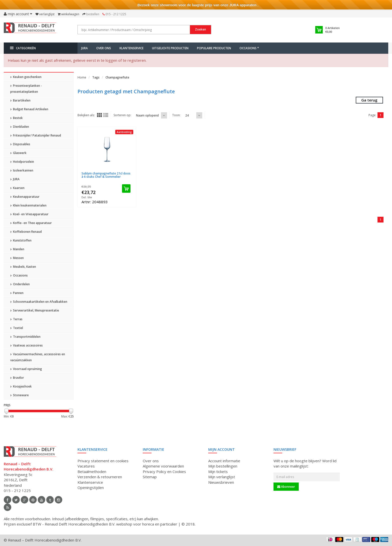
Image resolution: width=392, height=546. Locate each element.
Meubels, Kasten (23, 267)
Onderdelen (20, 284)
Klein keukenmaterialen (28, 205)
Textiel (17, 328)
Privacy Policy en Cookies (164, 471)
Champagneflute (117, 77)
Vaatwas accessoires (26, 345)
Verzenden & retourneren (100, 477)
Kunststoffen (21, 240)
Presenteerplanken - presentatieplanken (26, 89)
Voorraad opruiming (26, 369)
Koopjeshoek (21, 386)
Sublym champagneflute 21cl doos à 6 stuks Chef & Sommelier (106, 175)
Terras (16, 319)
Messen (17, 258)
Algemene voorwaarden (163, 466)
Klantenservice (131, 48)
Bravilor (17, 378)
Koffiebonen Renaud (26, 232)
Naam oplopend (147, 115)
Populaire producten (214, 48)
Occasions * (249, 48)
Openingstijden (91, 487)
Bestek (16, 118)
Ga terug (369, 100)
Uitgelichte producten (170, 48)
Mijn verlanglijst (222, 477)
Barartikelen (20, 100)
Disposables (20, 144)
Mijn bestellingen (223, 466)
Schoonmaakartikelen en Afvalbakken (39, 302)
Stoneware (19, 395)
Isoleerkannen (22, 170)
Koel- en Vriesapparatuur (29, 214)
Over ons (104, 48)
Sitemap (150, 477)
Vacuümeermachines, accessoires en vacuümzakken (38, 357)
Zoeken (200, 29)
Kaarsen (17, 188)
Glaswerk (18, 153)
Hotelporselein (22, 162)
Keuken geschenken (26, 77)
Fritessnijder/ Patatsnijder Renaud (36, 135)
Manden (17, 249)
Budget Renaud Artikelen (29, 109)
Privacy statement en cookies (103, 461)
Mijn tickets (218, 471)
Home (82, 77)
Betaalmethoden (92, 471)
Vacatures (86, 466)
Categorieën (23, 48)
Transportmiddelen (25, 337)
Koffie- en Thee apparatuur (31, 223)
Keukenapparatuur (25, 197)
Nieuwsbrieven (221, 482)
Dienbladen (20, 127)
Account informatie (224, 461)
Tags (96, 77)
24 (187, 115)
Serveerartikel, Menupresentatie (35, 310)
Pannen (17, 293)
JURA (84, 48)
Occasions (19, 275)
